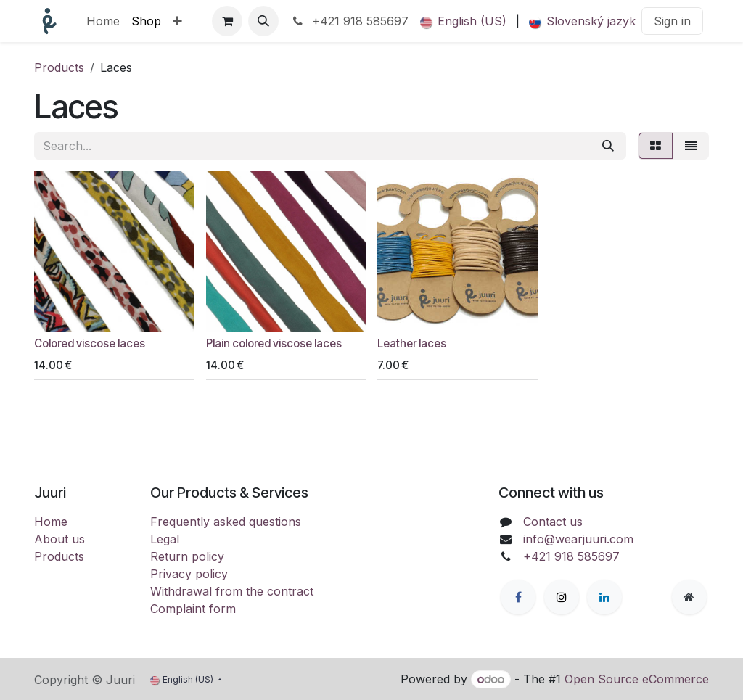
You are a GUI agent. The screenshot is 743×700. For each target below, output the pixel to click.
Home (51, 522)
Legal (165, 539)
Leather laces (412, 343)
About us (59, 539)
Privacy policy (189, 574)
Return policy (187, 556)
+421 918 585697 (349, 21)
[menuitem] (103, 21)
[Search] (608, 146)
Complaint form (193, 609)
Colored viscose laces (90, 343)
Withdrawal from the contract (232, 591)
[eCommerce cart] (227, 21)
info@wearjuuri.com (578, 539)
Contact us (553, 522)
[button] (263, 21)
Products (59, 67)
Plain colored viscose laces (274, 343)
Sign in (672, 21)
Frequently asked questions (226, 522)
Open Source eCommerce (637, 679)
